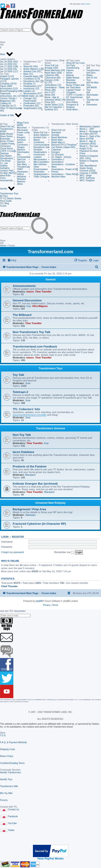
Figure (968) (6, 86)
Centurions (5, 146)
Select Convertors (22, 144)
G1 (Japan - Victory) (61, 157)
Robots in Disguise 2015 (89, 162)
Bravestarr (71, 83)
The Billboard (22, 315)
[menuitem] (12, 260)
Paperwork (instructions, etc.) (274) (12, 95)
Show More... (73, 110)
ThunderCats (23, 167)
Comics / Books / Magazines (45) (8, 100)
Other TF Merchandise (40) (11, 109)
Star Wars (22, 164)
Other (35, 167)
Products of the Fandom (30, 466)
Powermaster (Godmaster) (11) (32, 102)
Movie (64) (50, 95)
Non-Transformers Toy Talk (32, 332)
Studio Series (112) (54, 105)
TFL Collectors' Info (26, 409)
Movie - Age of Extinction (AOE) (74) (55, 99)
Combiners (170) (32, 79)
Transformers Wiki (9, 786)
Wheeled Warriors (21, 180)
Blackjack (30, 475)
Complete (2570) (8, 84)
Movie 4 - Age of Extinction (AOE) (88, 142)
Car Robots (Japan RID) (63, 147)
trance (30, 292)
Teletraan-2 (20, 392)
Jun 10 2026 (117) (9, 71)
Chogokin (71, 92)
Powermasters (40, 169)
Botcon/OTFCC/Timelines (64, 145)
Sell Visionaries (92, 103)
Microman (22, 128)
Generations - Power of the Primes (65, 171)
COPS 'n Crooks (74, 95)
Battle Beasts (73, 78)
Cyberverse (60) (53, 78)
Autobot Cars (39, 137)
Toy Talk (18, 375)
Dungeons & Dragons (72, 106)
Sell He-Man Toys (92, 84)
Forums (4, 800)
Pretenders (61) (31, 106)
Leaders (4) (29, 91)
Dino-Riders (72, 102)
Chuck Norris (6, 149)
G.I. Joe (4, 163)
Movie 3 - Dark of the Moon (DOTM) (90, 138)
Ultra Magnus (40, 306)
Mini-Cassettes (40, 162)
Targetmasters (40, 174)
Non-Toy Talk (22, 435)
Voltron (20, 174)
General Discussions (27, 300)
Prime (83, 153)
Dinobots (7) (29, 84)
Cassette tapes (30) (33, 76)
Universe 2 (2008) (88, 173)
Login (5, 537)
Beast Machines (59, 137)
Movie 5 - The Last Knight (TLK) (89, 147)
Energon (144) (52, 80)
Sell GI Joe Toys (92, 79)
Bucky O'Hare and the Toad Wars (75, 86)
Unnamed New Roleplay (50, 503)
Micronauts (22, 130)
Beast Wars (57, 140)
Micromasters (39, 159)
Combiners (38, 142)
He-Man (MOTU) (8, 173)
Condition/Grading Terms (12, 763)
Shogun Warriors (21, 148)
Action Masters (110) (34, 69)
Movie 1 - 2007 (87, 129)
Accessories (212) (9, 89)
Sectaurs (21, 140)
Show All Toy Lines (76, 63)
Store (7, 54)
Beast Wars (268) (53, 73)
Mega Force (23, 123)
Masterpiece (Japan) (90, 126)
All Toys (4, 196)
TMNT (20, 169)
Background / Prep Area (29, 509)
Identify (7, 189)
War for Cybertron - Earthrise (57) (54, 108)
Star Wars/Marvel (88, 166)
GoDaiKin (5, 168)
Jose (28, 383)
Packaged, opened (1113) (9, 80)
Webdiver (22, 177)
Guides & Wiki (11, 115)
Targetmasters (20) (33, 108)
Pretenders (38, 172)
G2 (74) (48, 83)
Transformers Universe (51, 428)
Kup (29, 306)
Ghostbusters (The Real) (7, 160)
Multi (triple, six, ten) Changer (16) (33, 97)
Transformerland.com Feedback (35, 347)
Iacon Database (23, 452)
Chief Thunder (9, 586)
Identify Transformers (10, 772)
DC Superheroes (75, 97)
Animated (56, 133)
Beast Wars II (58, 142)
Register (18, 537)
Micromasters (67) (32, 94)
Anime (69, 73)
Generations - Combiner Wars (63, 166)
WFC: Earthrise (87, 178)
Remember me (64, 552)
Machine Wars (59, 177)
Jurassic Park (7, 171)
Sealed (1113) (7, 76)
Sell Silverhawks (92, 94)
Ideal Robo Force (5, 177)
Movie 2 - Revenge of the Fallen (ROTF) (90, 133)
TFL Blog (4, 203)
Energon (56, 152)
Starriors (21, 162)
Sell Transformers (93, 69)
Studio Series (86, 168)
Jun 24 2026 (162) (9, 62)
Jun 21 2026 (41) (8, 64)
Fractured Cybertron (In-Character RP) (39, 524)
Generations (57, 162)
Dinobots (37, 150)
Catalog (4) (5, 103)
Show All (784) (30, 67)
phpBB (39, 601)
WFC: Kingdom (87, 180)
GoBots (4, 166)
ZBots (20, 184)
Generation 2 (58, 159)
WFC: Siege (86, 176)
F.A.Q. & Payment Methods (13, 742)
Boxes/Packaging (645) (11, 91)
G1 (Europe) (58, 155)
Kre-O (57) (50, 92)
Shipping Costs (7, 749)
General (51, 280)
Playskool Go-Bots (89, 151)
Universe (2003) (88, 171)
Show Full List (51, 65)
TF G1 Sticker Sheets (11, 198)
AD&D (3, 131)
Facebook (13, 816)
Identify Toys (6, 779)
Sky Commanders (24, 156)
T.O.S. (3, 735)
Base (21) (28, 74)
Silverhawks (23, 152)
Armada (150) (51, 68)
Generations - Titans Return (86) (55, 89)
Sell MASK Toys (92, 89)
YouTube (12, 823)
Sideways (30, 515)
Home (3, 246)
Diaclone (71, 100)
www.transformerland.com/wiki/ (30, 415)
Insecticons (38, 155)
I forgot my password (12, 552)
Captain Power (74, 90)
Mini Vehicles (39, 164)
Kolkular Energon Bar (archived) (35, 484)
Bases (36, 140)
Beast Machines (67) (55, 70)
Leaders (37, 157)
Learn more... (86, 4)
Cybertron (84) (52, 75)
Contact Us (13, 809)
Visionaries (22, 172)
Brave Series (6, 136)
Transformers (7, 129)
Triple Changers (41, 177)
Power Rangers (21, 136)
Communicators (40, 145)
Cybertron (56, 150)
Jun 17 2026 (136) (9, 67)
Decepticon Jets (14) (34, 81)
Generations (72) (53, 85)
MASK (20, 125)
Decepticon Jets (41, 147)
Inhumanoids (6, 180)
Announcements (24, 286)
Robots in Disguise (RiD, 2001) (89, 157)
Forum (3, 206)
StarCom (21, 159)
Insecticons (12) (31, 89)
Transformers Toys (9, 194)
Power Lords (23, 133)
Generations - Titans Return (65, 174)
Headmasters (39, 152)
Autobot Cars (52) (32, 71)
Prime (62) (50, 102)
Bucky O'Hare (7, 141)
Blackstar (71, 80)
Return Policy (7, 756)
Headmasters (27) (32, 86)
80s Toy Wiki (6, 793)
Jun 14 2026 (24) (8, 69)
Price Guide (6, 201)
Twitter (11, 830)
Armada (55, 135)
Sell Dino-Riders (91, 74)
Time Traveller (43, 292)
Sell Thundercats (93, 99)
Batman (70, 75)
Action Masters (40, 135)
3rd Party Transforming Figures (73, 68)
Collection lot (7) (8, 106)
